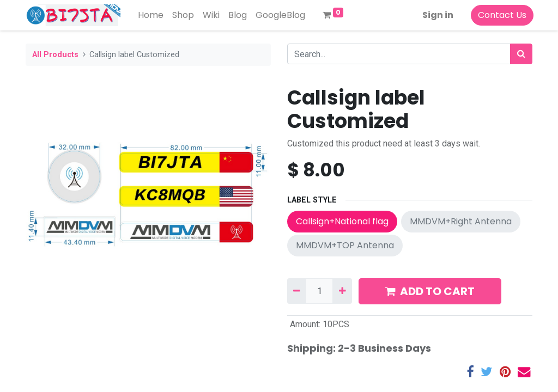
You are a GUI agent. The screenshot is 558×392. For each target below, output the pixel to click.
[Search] (521, 54)
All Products (55, 55)
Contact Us (501, 15)
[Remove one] (297, 291)
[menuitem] (152, 15)
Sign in (437, 15)
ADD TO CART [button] (430, 291)
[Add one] (342, 291)
